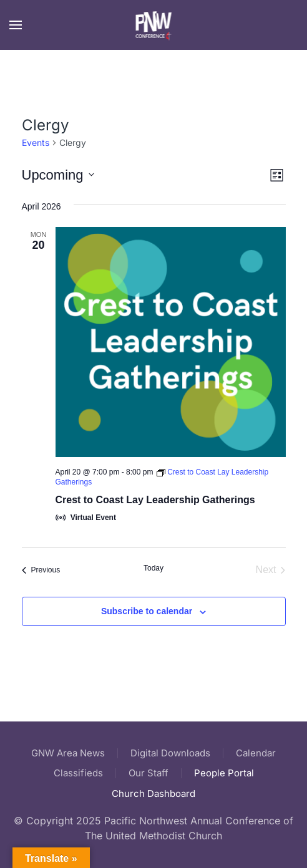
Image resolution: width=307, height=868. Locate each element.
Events (36, 142)
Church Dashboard (153, 793)
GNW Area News (68, 753)
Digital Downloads (170, 753)
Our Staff (149, 773)
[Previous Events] (41, 570)
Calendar (256, 753)
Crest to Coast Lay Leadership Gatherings (155, 500)
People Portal (224, 773)
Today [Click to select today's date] (153, 568)
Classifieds (78, 773)
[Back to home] (154, 25)
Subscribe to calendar (147, 611)
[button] (16, 25)
